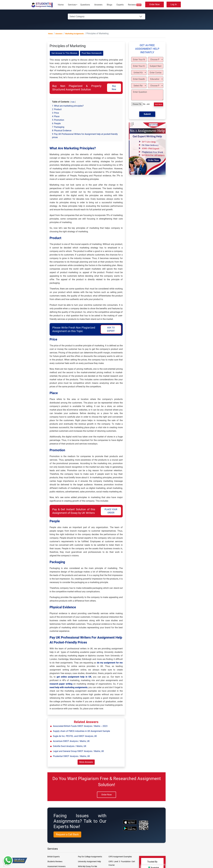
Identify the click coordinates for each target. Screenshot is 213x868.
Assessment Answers (56, 866)
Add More (159, 104)
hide (73, 102)
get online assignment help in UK (74, 677)
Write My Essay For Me (87, 866)
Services (72, 5)
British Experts (54, 857)
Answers (98, 5)
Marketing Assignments (75, 34)
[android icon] (130, 828)
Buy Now (114, 88)
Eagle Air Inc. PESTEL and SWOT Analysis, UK (75, 736)
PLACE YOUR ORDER (111, 511)
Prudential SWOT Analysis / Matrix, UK (71, 756)
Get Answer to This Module (64, 53)
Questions (85, 5)
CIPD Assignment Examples (120, 857)
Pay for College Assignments (90, 857)
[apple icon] (130, 822)
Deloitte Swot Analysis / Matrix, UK (70, 746)
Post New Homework (92, 53)
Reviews (135, 5)
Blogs (109, 5)
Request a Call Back (67, 834)
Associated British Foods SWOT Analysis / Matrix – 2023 (80, 726)
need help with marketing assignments (69, 687)
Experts (120, 5)
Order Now (154, 4)
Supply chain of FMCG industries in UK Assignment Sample (81, 731)
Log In (174, 4)
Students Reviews (55, 861)
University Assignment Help (89, 861)
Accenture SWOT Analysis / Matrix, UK (71, 741)
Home (61, 5)
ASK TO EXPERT (111, 329)
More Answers (86, 762)
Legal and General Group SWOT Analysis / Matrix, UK (78, 751)
